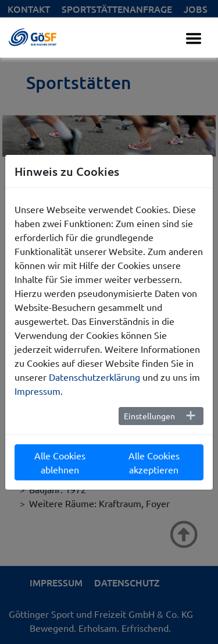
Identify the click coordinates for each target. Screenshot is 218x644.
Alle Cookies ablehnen (60, 462)
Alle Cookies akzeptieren (154, 462)
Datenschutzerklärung (94, 377)
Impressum (37, 391)
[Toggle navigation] (194, 38)
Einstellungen (149, 416)
